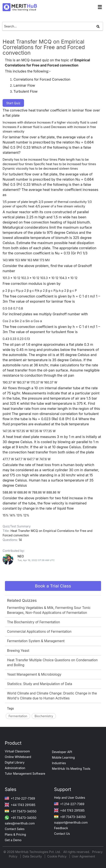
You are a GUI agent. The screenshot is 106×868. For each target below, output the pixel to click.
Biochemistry (44, 716)
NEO (21, 556)
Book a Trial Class (53, 586)
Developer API (62, 752)
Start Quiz (13, 103)
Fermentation (18, 716)
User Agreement (83, 856)
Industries (59, 763)
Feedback (61, 828)
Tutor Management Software (25, 774)
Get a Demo (13, 840)
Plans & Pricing (15, 834)
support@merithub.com (71, 822)
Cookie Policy (57, 856)
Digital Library (15, 762)
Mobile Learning (63, 757)
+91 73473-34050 (20, 811)
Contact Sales (15, 829)
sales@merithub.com (20, 823)
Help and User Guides (70, 798)
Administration (15, 768)
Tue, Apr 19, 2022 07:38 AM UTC (36, 560)
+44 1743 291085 (20, 805)
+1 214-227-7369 (20, 798)
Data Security (33, 856)
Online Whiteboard (18, 757)
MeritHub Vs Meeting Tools (71, 769)
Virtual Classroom (17, 751)
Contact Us (62, 834)
